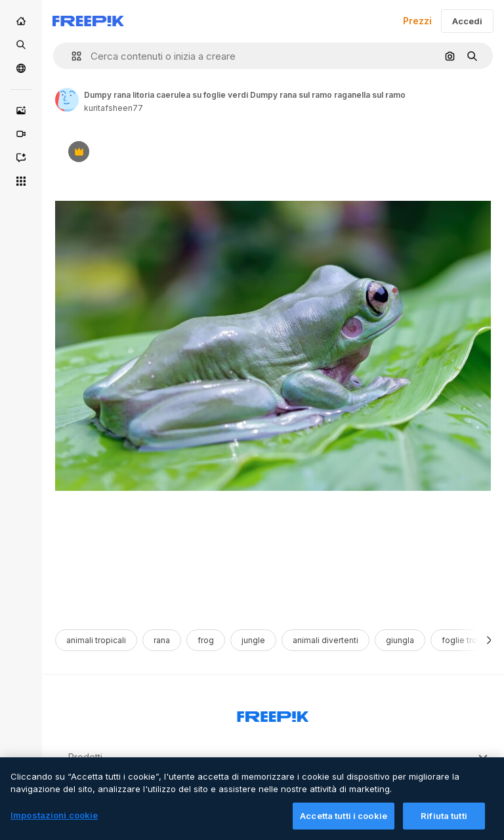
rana (162, 640)
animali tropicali (96, 640)
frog (206, 640)
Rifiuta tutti (444, 825)
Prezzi (417, 21)
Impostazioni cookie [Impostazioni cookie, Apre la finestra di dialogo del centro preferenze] (54, 824)
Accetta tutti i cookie (344, 825)
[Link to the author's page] (67, 100)
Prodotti (280, 757)
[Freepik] (88, 21)
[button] (71, 56)
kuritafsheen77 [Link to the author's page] (114, 108)
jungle (253, 640)
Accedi (467, 21)
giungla (400, 640)
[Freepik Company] (273, 714)
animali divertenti (325, 640)
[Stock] (21, 45)
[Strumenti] (21, 181)
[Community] (21, 68)
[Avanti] (489, 640)
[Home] (21, 21)
